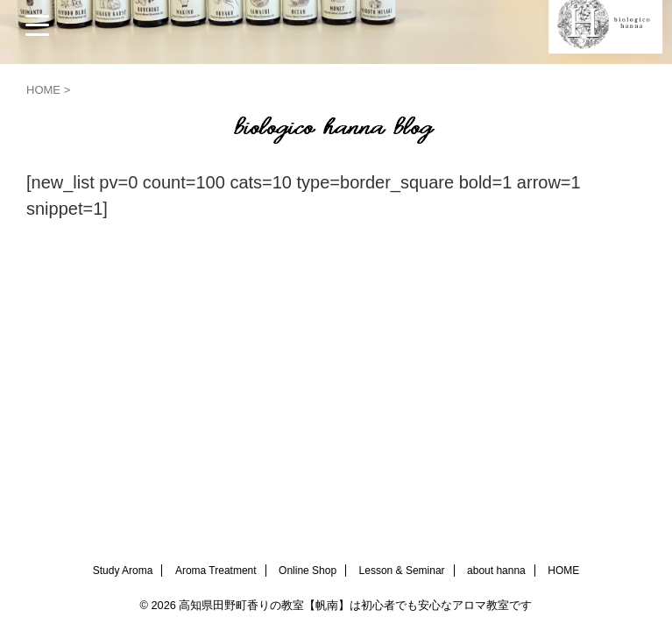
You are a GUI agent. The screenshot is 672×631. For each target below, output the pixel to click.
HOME (563, 571)
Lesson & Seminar (402, 571)
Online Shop (308, 571)
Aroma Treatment (216, 571)
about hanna (496, 571)
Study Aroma (123, 571)
